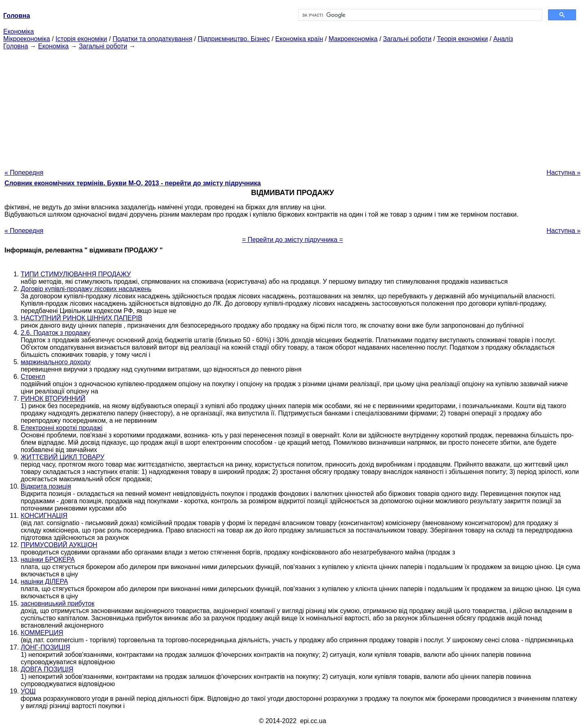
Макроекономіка (353, 39)
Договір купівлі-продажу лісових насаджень (86, 289)
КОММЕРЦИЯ (42, 633)
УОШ (28, 691)
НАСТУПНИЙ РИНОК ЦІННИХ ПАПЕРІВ (81, 318)
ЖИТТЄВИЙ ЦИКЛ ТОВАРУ (63, 457)
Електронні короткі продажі (62, 428)
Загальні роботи (407, 39)
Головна (16, 46)
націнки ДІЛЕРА (44, 581)
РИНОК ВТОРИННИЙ (53, 399)
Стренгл (33, 377)
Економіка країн (299, 39)
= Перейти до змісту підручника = (293, 240)
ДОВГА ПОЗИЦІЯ (47, 669)
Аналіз (503, 39)
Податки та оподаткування (152, 39)
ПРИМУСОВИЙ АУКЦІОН (59, 545)
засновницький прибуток (57, 603)
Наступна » (563, 173)
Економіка (18, 32)
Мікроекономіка (27, 39)
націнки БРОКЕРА (48, 560)
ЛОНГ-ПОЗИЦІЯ (45, 647)
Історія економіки (81, 39)
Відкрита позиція (46, 486)
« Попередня (24, 173)
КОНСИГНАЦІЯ (44, 516)
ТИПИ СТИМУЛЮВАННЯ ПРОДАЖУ (76, 274)
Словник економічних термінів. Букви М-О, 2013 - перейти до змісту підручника (133, 183)
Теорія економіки (462, 39)
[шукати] (419, 15)
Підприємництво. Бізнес (234, 39)
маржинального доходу (56, 362)
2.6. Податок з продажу (56, 333)
